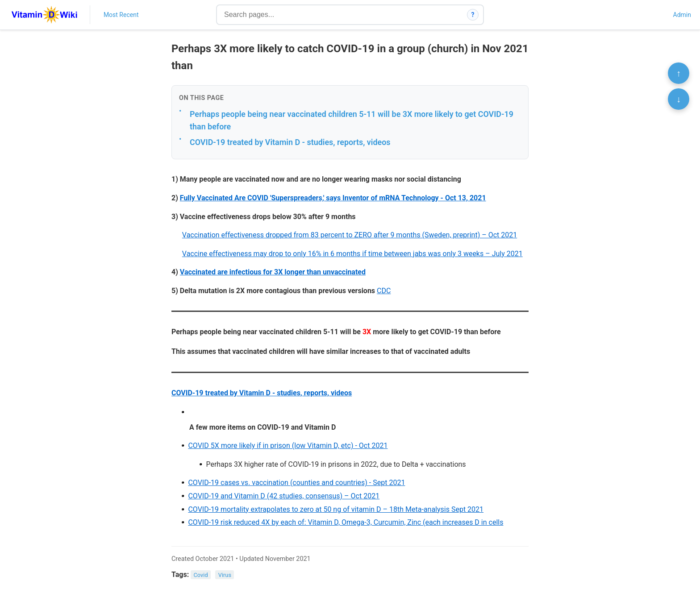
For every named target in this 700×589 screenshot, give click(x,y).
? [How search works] (473, 15)
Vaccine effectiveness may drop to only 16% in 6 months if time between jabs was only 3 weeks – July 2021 (352, 254)
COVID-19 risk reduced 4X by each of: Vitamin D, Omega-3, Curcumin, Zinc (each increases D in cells (346, 522)
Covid (201, 575)
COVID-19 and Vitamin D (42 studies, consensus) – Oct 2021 (284, 496)
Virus (225, 575)
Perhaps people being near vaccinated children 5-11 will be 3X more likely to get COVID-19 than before (352, 120)
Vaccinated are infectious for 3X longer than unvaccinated (273, 272)
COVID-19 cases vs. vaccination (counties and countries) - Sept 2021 (296, 483)
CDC (384, 291)
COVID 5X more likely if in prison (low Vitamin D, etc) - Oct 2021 (288, 446)
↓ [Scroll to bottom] (679, 99)
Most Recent (121, 15)
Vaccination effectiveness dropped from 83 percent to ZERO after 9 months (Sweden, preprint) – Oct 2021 (350, 235)
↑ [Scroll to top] (679, 73)
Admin (682, 15)
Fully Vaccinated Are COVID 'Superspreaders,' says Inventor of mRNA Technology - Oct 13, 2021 (333, 198)
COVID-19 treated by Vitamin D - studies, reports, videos (290, 142)
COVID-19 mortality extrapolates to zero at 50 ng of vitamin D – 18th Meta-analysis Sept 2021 (336, 509)
